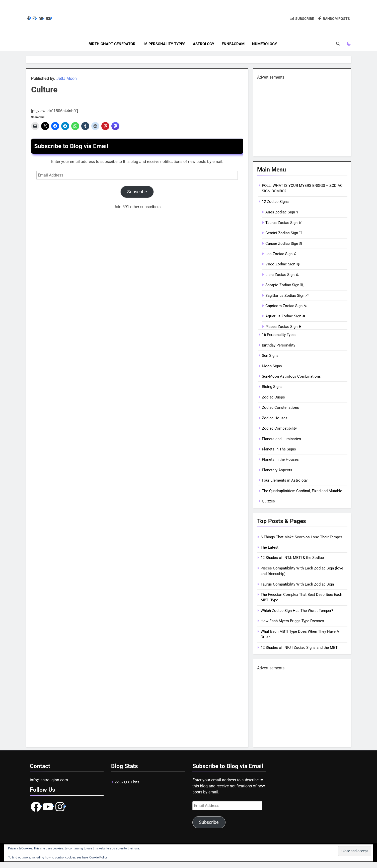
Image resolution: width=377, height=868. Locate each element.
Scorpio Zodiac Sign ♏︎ (284, 285)
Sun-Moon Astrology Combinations (291, 376)
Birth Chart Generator (112, 44)
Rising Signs (272, 387)
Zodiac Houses (275, 418)
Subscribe (137, 192)
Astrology (204, 44)
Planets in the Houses (280, 459)
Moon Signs (272, 366)
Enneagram (233, 44)
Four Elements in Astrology (285, 480)
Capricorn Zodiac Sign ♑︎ (286, 306)
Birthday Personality (279, 345)
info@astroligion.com (49, 780)
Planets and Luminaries (281, 439)
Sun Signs (270, 356)
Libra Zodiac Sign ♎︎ (282, 275)
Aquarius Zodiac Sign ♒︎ (285, 316)
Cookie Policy (98, 857)
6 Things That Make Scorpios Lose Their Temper (301, 537)
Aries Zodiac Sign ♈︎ (282, 212)
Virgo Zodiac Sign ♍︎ (282, 264)
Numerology (265, 44)
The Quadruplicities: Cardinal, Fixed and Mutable (302, 491)
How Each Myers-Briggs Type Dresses (292, 621)
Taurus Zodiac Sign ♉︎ (284, 223)
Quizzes (268, 501)
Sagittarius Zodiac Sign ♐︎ (287, 296)
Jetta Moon (67, 78)
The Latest (270, 547)
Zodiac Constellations (280, 408)
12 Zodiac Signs (275, 202)
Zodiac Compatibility (279, 428)
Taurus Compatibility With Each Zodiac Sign (297, 584)
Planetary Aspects (277, 470)
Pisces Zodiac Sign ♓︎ (284, 327)
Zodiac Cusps (273, 397)
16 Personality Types (164, 44)
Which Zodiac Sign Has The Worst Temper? (297, 611)
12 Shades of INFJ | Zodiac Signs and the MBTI (300, 648)
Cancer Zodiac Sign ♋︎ (284, 244)
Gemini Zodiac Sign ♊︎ (284, 233)
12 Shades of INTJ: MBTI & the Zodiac (292, 558)
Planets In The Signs (279, 449)
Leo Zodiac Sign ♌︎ (281, 254)
